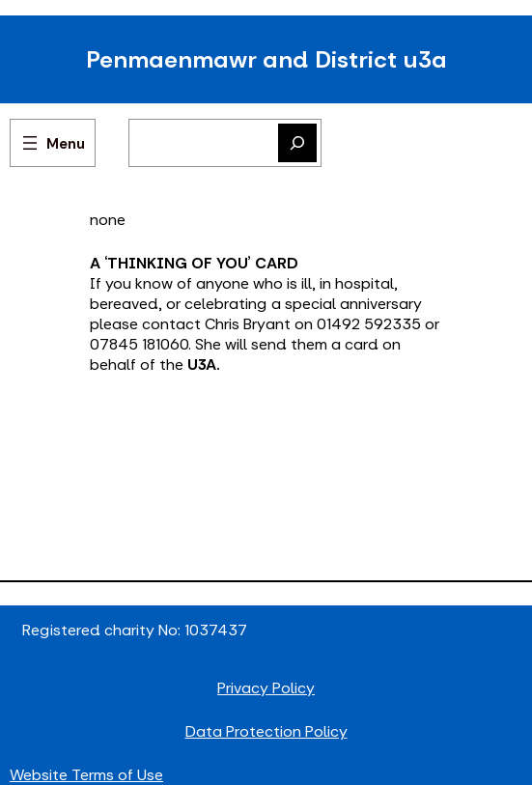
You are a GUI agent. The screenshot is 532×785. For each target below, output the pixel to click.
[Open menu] (53, 143)
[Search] (297, 143)
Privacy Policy (266, 688)
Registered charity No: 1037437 (135, 630)
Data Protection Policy (266, 731)
